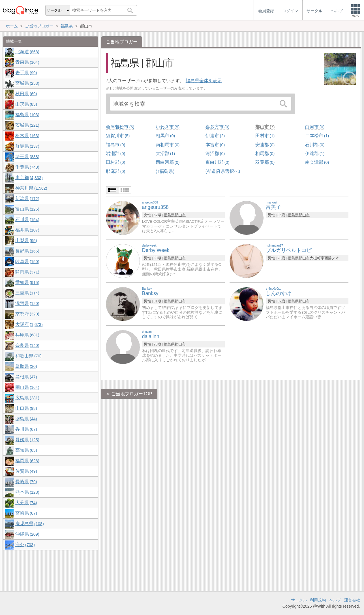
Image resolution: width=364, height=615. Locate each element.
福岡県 (27, 461)
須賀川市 (118, 136)
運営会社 (352, 600)
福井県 (27, 230)
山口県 (26, 408)
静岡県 (27, 272)
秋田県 (26, 94)
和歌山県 (28, 356)
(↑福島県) (165, 171)
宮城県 (27, 83)
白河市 (315, 127)
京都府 (27, 314)
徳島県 (26, 419)
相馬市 (165, 136)
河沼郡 (215, 153)
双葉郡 (265, 162)
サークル (299, 600)
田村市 (265, 136)
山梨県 (26, 240)
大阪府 (29, 324)
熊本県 (27, 492)
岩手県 (26, 73)
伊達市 (215, 136)
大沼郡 (165, 153)
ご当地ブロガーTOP (132, 394)
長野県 (27, 251)
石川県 (27, 220)
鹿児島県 (29, 524)
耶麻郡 (115, 171)
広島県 (27, 398)
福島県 (169, 215)
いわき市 (168, 127)
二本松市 (317, 136)
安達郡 (265, 145)
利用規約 (318, 600)
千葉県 (27, 167)
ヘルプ (335, 600)
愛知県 (27, 282)
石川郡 (315, 145)
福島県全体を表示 (204, 81)
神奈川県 (31, 188)
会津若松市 (120, 127)
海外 (25, 545)
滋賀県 (27, 303)
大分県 (26, 503)
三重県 (27, 293)
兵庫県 (27, 335)
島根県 (26, 377)
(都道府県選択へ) (223, 171)
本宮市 (215, 145)
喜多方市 (217, 127)
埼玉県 (27, 157)
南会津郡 (317, 162)
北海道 (27, 52)
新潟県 (27, 199)
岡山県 (27, 387)
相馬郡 (265, 153)
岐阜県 (27, 261)
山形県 (26, 104)
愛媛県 (27, 440)
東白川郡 (217, 162)
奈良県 (27, 345)
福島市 (115, 145)
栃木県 (27, 136)
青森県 (27, 62)
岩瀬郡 (115, 153)
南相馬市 (168, 145)
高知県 (26, 450)
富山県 (27, 209)
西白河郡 (168, 162)
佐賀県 (26, 471)
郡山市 (265, 127)
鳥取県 (26, 366)
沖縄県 (27, 534)
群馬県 (27, 146)
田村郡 (115, 162)
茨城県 (27, 125)
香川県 (26, 429)
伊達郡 (315, 153)
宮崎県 (26, 513)
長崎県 (26, 482)
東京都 (29, 178)
